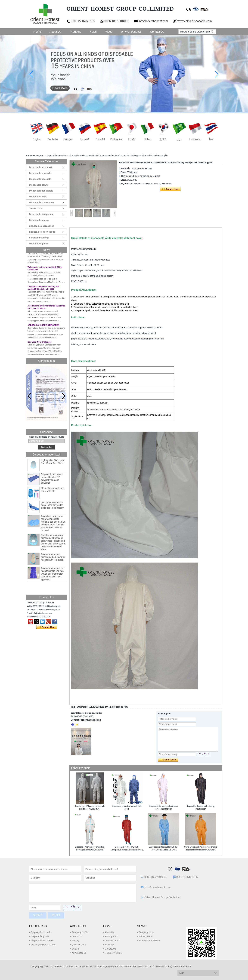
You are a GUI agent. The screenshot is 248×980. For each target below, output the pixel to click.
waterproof (83, 707)
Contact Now (47, 627)
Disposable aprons (39, 220)
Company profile (80, 932)
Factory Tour (111, 936)
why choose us (79, 953)
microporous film (119, 707)
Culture (75, 949)
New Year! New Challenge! (39, 347)
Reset (56, 915)
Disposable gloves (39, 244)
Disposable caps (38, 197)
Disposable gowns (39, 185)
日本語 (132, 139)
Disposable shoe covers (42, 202)
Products (75, 32)
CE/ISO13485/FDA (99, 707)
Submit (38, 915)
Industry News (146, 936)
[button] (63, 396)
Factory (75, 941)
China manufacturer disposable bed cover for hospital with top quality (53, 557)
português (116, 139)
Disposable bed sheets (41, 191)
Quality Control (79, 945)
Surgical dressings (39, 238)
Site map (109, 945)
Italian (148, 139)
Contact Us (157, 32)
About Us (55, 32)
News (93, 32)
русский (84, 139)
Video (109, 32)
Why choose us (131, 32)
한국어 (164, 139)
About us (78, 926)
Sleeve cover (36, 208)
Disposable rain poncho (42, 214)
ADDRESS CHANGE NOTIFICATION (43, 330)
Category (39, 156)
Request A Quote (113, 953)
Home (37, 32)
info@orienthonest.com (153, 21)
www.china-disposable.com (195, 21)
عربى (179, 139)
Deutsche (53, 139)
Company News (147, 932)
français (69, 139)
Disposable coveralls (56, 156)
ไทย (211, 139)
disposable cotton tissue (42, 232)
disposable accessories (42, 226)
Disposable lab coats (40, 179)
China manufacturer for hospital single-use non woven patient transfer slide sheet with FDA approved (52, 574)
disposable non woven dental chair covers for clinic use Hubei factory (52, 505)
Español (100, 139)
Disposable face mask (41, 167)
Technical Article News (150, 941)
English (37, 139)
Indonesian (195, 139)
